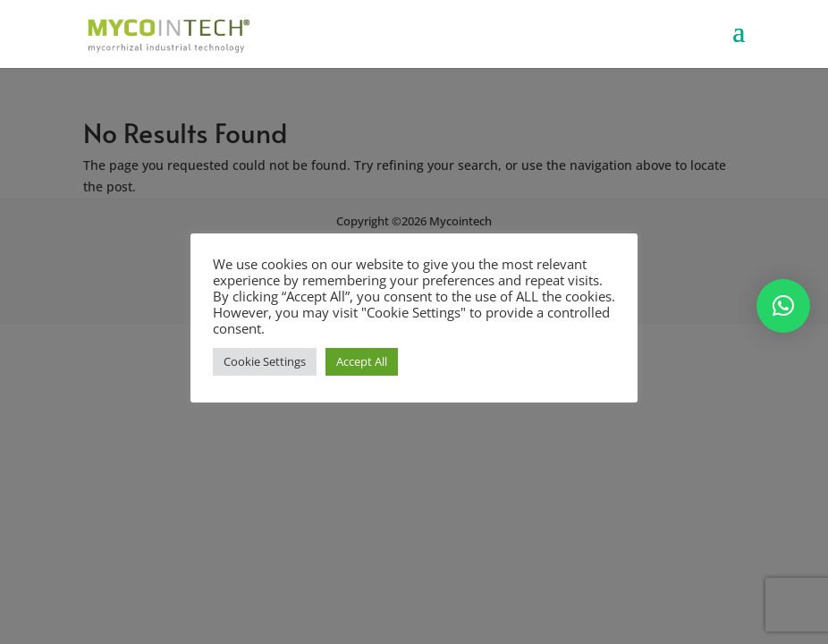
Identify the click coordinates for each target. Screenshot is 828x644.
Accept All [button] (362, 361)
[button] (783, 306)
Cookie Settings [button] (265, 361)
